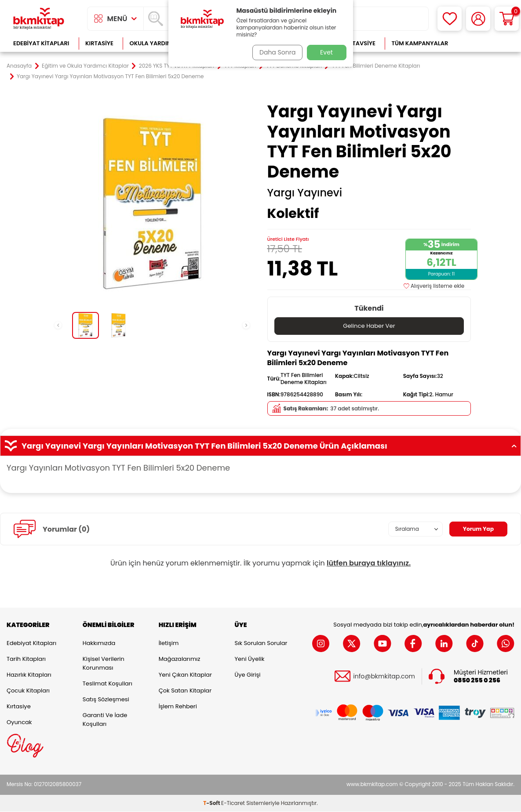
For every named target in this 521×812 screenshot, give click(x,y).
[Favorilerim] (450, 19)
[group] (152, 203)
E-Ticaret (233, 803)
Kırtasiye (99, 43)
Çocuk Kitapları (28, 691)
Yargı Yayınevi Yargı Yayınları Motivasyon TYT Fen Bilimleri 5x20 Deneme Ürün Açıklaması (260, 446)
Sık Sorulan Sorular (261, 643)
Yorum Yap (476, 529)
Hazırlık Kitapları (29, 675)
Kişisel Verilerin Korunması (104, 664)
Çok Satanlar (486, 43)
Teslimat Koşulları (107, 684)
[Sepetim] (507, 19)
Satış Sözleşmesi (106, 700)
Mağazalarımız (180, 659)
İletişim (169, 643)
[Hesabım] (478, 19)
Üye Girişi (247, 675)
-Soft (212, 803)
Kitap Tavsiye (355, 43)
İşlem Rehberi (178, 707)
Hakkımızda (99, 643)
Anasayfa (19, 66)
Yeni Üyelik (249, 659)
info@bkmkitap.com (384, 677)
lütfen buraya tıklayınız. (369, 564)
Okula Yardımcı (153, 43)
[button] (58, 325)
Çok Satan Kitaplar (185, 691)
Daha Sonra (275, 52)
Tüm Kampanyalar (420, 43)
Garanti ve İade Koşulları (105, 720)
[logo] (39, 19)
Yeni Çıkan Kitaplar (185, 675)
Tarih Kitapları (26, 659)
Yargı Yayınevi (305, 193)
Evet (326, 52)
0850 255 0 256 (477, 681)
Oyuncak (19, 723)
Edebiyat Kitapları (41, 43)
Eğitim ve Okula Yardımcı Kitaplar (85, 66)
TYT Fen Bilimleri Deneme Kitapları (376, 66)
